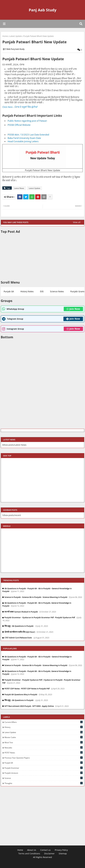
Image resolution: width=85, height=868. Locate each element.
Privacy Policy (61, 850)
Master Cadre (44, 737)
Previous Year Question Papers (44, 758)
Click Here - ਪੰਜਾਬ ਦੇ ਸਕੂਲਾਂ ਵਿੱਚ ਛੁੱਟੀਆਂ (20, 107)
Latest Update (16, 36)
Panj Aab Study (43, 10)
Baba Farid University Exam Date (24, 138)
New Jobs (44, 748)
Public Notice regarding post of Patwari (27, 121)
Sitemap (63, 853)
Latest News (19, 188)
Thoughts (44, 783)
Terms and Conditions (29, 853)
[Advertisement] (43, 257)
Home (5, 36)
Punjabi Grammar (44, 768)
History (44, 727)
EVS (42, 291)
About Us (32, 850)
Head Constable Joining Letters (23, 141)
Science (44, 778)
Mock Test (44, 742)
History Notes (27, 291)
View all (77, 222)
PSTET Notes (44, 753)
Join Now (73, 309)
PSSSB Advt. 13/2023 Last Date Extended (28, 135)
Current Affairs (44, 722)
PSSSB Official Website (19, 125)
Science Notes (57, 291)
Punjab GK (9, 291)
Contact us (45, 850)
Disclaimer (49, 853)
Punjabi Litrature (44, 773)
